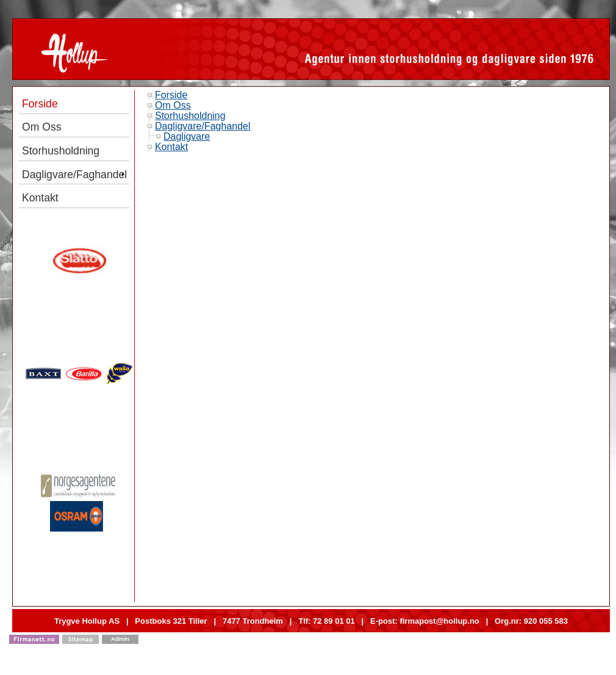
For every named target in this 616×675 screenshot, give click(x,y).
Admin (120, 639)
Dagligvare (187, 136)
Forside (171, 95)
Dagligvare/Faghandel (203, 126)
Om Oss (173, 105)
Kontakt (171, 147)
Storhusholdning (190, 116)
